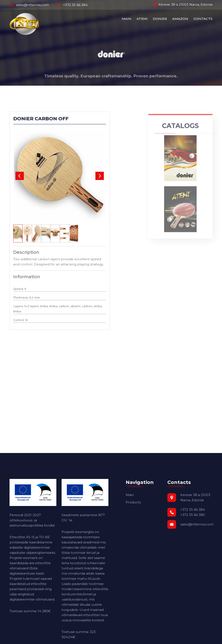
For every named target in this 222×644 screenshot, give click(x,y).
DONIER (160, 19)
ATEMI (142, 19)
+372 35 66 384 (72, 5)
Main (130, 495)
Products (133, 502)
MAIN (127, 19)
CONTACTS (203, 19)
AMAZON (180, 19)
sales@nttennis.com (29, 5)
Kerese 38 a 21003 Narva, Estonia (183, 4)
